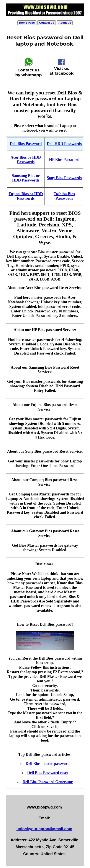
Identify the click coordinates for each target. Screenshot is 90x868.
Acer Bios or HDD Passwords (26, 160)
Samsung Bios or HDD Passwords (26, 178)
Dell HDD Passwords (64, 144)
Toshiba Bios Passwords (64, 196)
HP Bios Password (64, 160)
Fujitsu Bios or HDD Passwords (26, 196)
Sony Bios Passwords (64, 178)
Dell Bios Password (26, 144)
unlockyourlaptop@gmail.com (44, 829)
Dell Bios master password (48, 764)
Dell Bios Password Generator (48, 782)
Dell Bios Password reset (47, 773)
